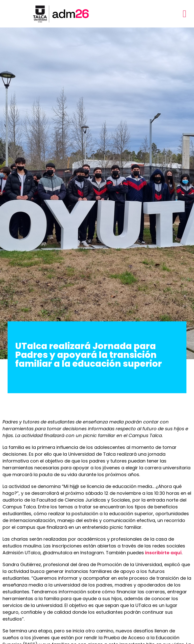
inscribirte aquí (163, 553)
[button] (185, 14)
